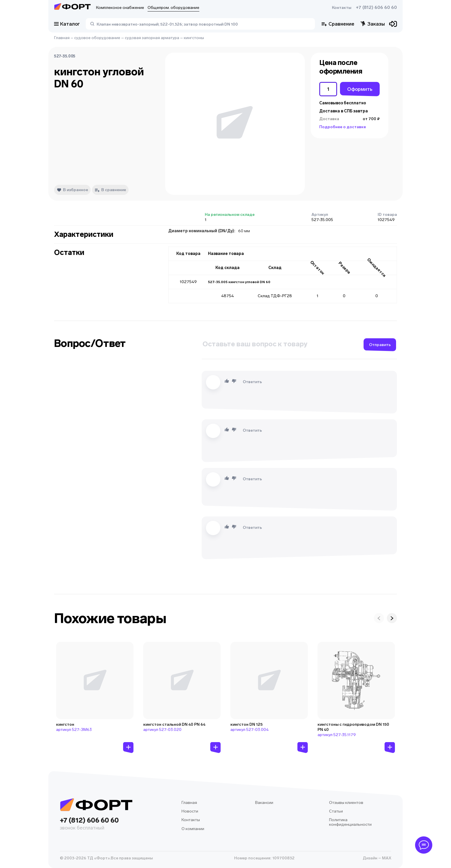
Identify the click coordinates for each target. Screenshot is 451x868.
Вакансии (264, 803)
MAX (386, 858)
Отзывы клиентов (346, 803)
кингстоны (194, 38)
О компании (193, 829)
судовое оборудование (97, 38)
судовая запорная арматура (152, 38)
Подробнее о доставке (343, 127)
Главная (62, 38)
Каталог (67, 24)
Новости (190, 811)
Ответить (252, 382)
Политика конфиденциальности (350, 822)
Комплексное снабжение (120, 8)
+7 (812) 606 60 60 (376, 7)
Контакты (342, 8)
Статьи (336, 811)
